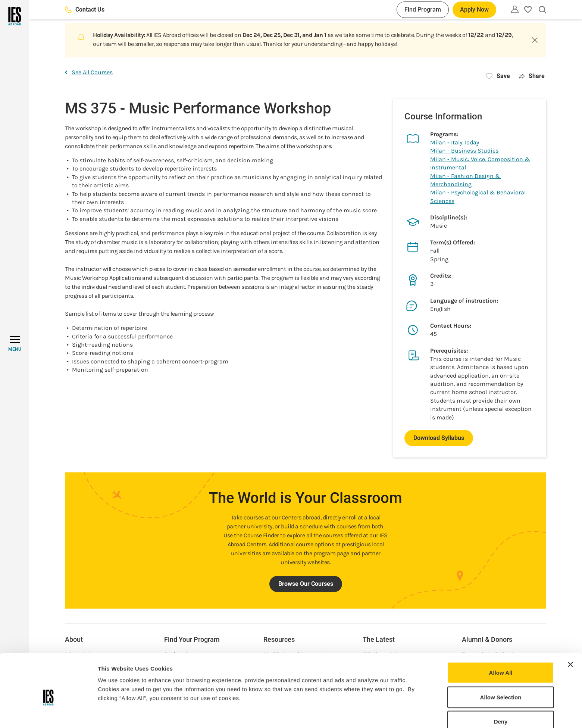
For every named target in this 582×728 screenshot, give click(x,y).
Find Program (423, 10)
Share (532, 76)
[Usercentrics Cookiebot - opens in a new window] (48, 713)
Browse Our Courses (306, 584)
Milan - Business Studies (464, 151)
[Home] (14, 16)
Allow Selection (501, 661)
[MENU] (15, 344)
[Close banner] (570, 628)
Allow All (501, 636)
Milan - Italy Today (455, 142)
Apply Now (474, 10)
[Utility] (515, 9)
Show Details (392, 713)
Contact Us (85, 10)
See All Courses (89, 72)
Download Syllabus (439, 438)
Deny (501, 685)
